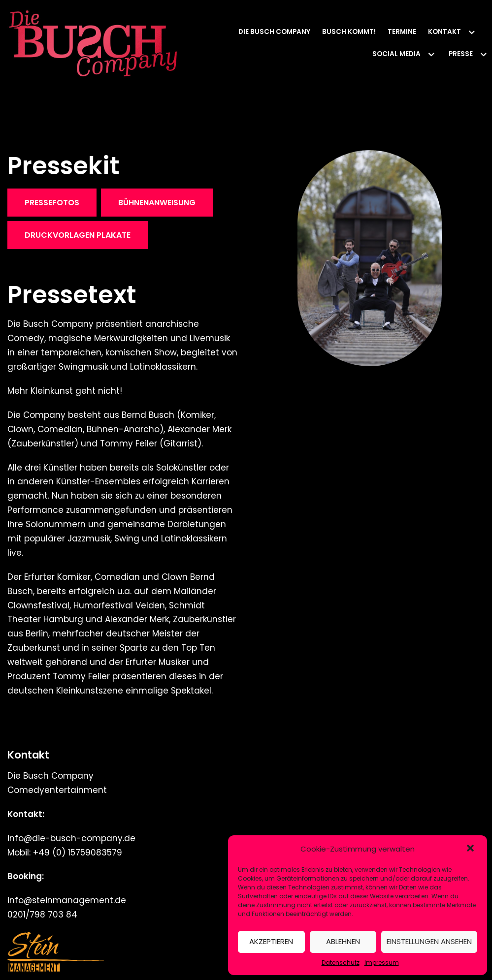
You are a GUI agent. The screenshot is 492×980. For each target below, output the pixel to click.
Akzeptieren (271, 941)
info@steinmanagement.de (67, 900)
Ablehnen (343, 941)
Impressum (382, 963)
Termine (402, 32)
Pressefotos (52, 203)
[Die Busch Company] (93, 43)
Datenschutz (341, 963)
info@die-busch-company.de (71, 838)
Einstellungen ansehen (429, 941)
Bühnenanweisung (157, 203)
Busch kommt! (349, 32)
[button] (471, 849)
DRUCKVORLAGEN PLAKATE (78, 235)
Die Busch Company (274, 32)
